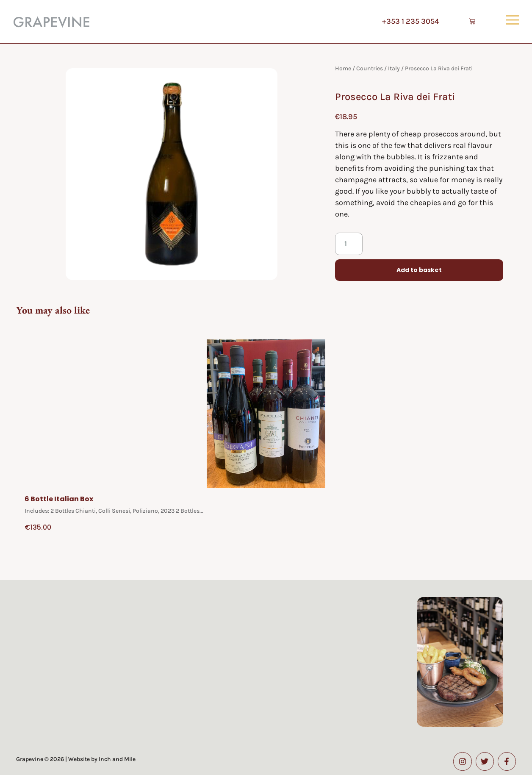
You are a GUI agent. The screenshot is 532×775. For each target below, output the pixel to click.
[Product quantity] (349, 244)
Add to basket (419, 270)
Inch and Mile (117, 759)
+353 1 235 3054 (407, 21)
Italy (394, 68)
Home (343, 68)
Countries (370, 68)
